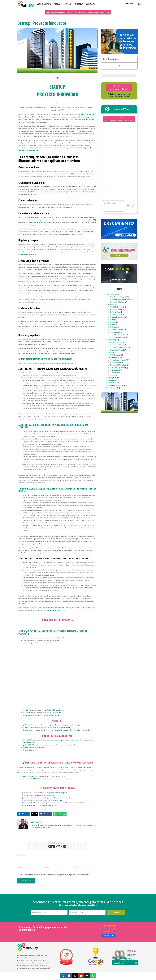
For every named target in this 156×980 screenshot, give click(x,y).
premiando (65, 740)
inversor (58, 740)
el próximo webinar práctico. (54, 710)
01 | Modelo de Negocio (112, 294)
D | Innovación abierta (116, 314)
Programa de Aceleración (54, 798)
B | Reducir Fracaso (115, 363)
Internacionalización (120, 335)
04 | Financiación (110, 340)
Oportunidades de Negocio (58, 793)
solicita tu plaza (64, 728)
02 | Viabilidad (110, 304)
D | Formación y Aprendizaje (118, 368)
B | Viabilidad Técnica (116, 309)
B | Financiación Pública (116, 345)
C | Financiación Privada (117, 350)
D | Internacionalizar (116, 332)
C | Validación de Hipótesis (117, 302)
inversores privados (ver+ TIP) (85, 220)
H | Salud (112, 375)
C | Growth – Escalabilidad (117, 330)
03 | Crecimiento (110, 322)
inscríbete (61, 730)
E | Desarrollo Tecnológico (117, 317)
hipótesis (36, 247)
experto (46, 740)
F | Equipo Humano (115, 373)
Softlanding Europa (120, 337)
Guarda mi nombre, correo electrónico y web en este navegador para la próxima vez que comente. (54, 875)
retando (81, 740)
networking (59, 800)
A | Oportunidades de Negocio (118, 297)
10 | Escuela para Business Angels (115, 385)
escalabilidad (23, 254)
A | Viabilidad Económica (117, 307)
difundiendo (74, 740)
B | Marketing (114, 327)
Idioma (130, 4)
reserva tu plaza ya (73, 725)
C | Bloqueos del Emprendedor (118, 365)
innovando (88, 740)
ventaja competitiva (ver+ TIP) (63, 174)
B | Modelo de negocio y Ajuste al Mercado (121, 299)
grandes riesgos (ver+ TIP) (46, 222)
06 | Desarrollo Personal (112, 357)
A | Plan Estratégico (115, 355)
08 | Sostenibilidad (111, 380)
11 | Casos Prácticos (111, 388)
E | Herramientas (115, 370)
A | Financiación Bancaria (117, 342)
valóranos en (108, 935)
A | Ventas (113, 325)
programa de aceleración (56, 725)
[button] (139, 4)
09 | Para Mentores (111, 383)
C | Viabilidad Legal (115, 312)
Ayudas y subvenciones (121, 347)
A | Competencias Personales (118, 360)
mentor (51, 740)
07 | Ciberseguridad (111, 378)
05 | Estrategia (110, 352)
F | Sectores (113, 319)
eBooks (39, 795)
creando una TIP (28, 742)
